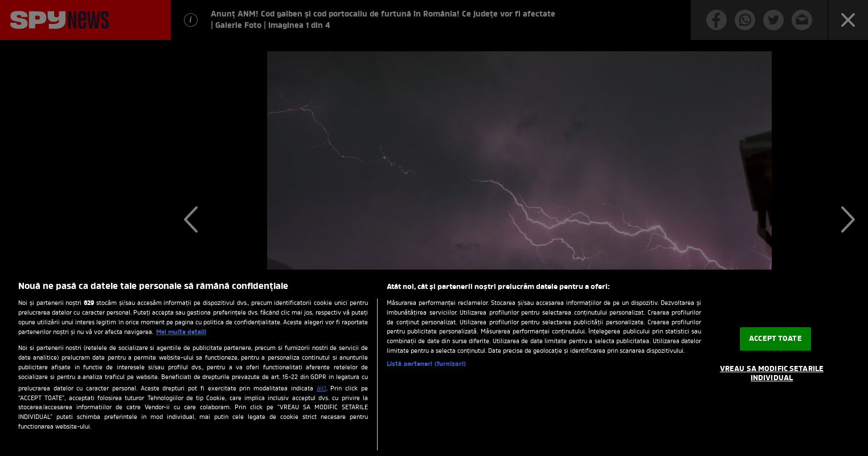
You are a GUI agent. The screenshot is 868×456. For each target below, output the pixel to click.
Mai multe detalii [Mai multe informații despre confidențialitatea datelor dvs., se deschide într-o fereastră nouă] (181, 332)
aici (322, 389)
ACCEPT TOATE (775, 339)
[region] (434, 363)
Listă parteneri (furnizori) (426, 365)
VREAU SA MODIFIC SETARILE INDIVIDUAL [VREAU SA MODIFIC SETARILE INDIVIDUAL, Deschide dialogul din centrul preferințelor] (772, 374)
